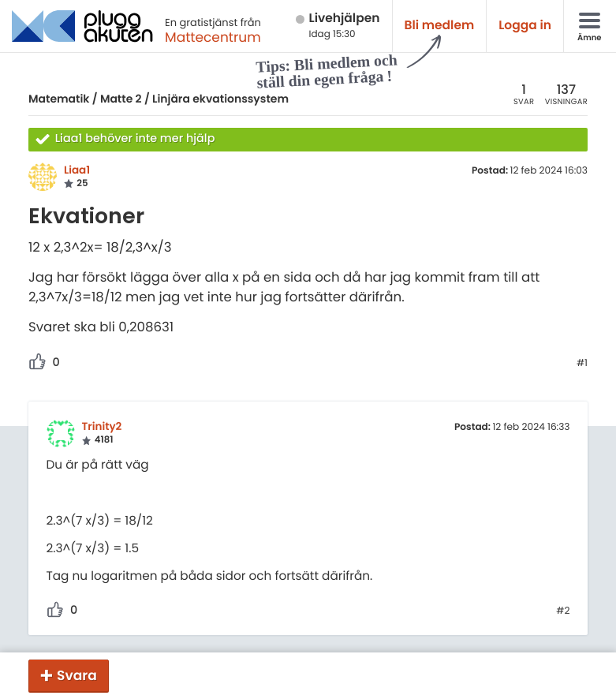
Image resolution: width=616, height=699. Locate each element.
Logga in (525, 26)
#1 (582, 364)
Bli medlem (440, 26)
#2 (563, 611)
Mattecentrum (213, 37)
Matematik (59, 99)
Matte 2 (121, 99)
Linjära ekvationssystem (220, 99)
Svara (77, 675)
